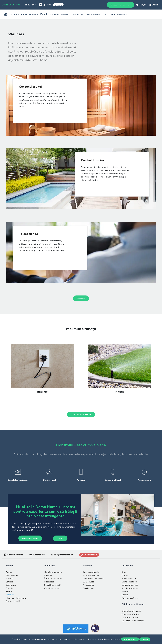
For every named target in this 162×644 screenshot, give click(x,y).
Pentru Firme (30, 5)
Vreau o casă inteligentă (121, 5)
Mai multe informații (30, 538)
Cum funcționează (59, 14)
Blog (106, 14)
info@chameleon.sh (62, 555)
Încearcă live (37, 555)
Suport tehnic (89, 555)
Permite (145, 639)
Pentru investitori (119, 14)
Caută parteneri (93, 14)
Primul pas (81, 298)
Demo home (77, 14)
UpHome (45, 5)
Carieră (58, 5)
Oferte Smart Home (11, 5)
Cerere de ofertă (14, 555)
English (154, 5)
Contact (60, 538)
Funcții (44, 14)
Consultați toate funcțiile (81, 414)
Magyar (141, 5)
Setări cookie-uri (130, 639)
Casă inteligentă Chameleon (24, 14)
